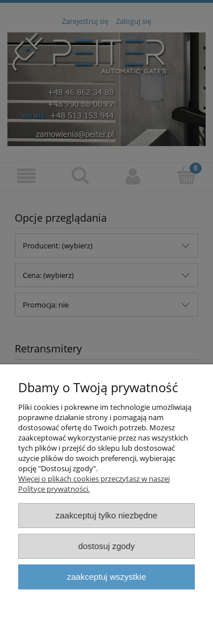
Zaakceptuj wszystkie (106, 577)
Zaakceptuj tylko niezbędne (106, 515)
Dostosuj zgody (107, 546)
